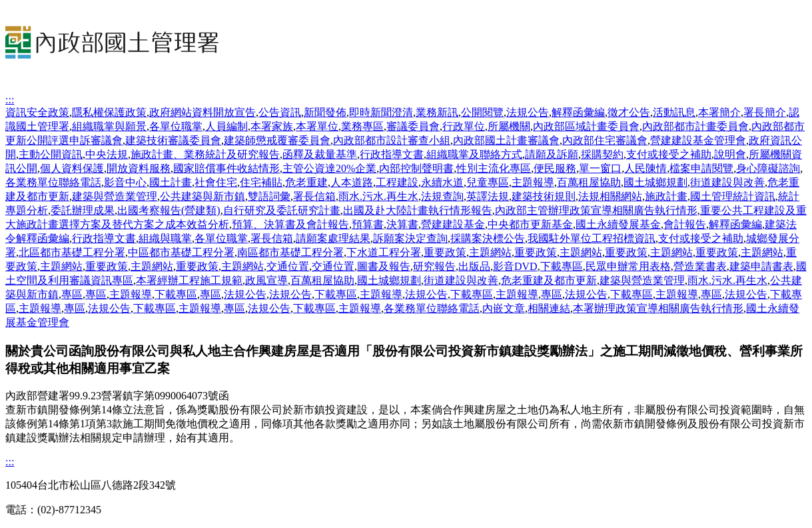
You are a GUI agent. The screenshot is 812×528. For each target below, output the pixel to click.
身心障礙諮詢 (768, 168)
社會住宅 (216, 182)
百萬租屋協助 (589, 182)
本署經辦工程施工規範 (189, 280)
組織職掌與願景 (109, 126)
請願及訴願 (552, 154)
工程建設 (397, 182)
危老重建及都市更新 (549, 280)
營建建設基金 (453, 224)
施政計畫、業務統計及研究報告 (205, 154)
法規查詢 (442, 196)
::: (10, 100)
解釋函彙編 (578, 112)
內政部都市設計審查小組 (392, 140)
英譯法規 (488, 196)
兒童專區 (488, 182)
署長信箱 (314, 196)
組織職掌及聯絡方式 (474, 154)
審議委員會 (413, 126)
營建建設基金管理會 (698, 140)
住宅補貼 (261, 182)
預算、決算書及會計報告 (290, 224)
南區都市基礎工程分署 (290, 252)
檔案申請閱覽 (701, 168)
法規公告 (528, 112)
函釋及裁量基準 (320, 154)
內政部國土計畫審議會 (506, 140)
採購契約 (602, 154)
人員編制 (226, 126)
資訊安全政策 (37, 112)
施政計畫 (666, 196)
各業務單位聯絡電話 (53, 182)
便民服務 (555, 168)
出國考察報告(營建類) (169, 210)
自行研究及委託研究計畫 (282, 210)
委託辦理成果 (83, 210)
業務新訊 (437, 112)
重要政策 (445, 252)
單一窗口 (600, 168)
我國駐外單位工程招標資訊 (592, 238)
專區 (72, 294)
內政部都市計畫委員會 (695, 126)
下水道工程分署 (384, 252)
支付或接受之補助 (669, 154)
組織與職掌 (165, 238)
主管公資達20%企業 (329, 168)
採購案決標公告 (488, 238)
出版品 (474, 266)
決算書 (402, 224)
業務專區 (362, 126)
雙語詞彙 (269, 196)
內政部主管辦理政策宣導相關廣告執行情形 (596, 210)
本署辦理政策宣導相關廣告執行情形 (658, 308)
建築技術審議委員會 (173, 140)
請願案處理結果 (333, 238)
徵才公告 (629, 112)
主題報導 (533, 182)
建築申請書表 (761, 266)
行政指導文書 (392, 154)
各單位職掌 (176, 126)
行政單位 (464, 126)
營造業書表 (700, 266)
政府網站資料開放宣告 (203, 112)
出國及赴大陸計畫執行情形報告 (418, 210)
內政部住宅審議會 (605, 140)
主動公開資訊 (51, 154)
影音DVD (515, 266)
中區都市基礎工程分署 (181, 252)
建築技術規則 (544, 196)
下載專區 (562, 266)
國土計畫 (171, 182)
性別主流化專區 (494, 168)
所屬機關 (509, 126)
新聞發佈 (325, 112)
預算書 (368, 224)
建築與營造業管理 (115, 196)
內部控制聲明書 (416, 168)
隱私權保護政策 (109, 112)
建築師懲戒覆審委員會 (277, 140)
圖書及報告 (384, 266)
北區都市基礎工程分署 (72, 252)
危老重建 (306, 182)
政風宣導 (266, 280)
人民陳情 (645, 168)
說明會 (730, 154)
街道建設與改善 (727, 182)
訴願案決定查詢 (410, 238)
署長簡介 (765, 112)
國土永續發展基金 (618, 224)
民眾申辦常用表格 (628, 266)
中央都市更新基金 (530, 224)
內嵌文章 (504, 308)
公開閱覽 (482, 112)
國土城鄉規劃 (655, 182)
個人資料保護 (72, 168)
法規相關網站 (610, 196)
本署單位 (317, 126)
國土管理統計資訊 (733, 196)
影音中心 (125, 182)
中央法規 (107, 154)
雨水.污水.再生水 (378, 196)
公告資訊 (280, 112)
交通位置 (288, 266)
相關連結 (549, 308)
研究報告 (434, 266)
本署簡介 (719, 112)
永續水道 (442, 182)
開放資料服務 (139, 168)
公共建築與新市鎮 (203, 196)
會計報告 (685, 224)
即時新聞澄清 (381, 112)
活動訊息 (674, 112)
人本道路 (352, 182)
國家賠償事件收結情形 (226, 168)
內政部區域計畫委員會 (586, 126)
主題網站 (490, 252)
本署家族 (272, 126)
